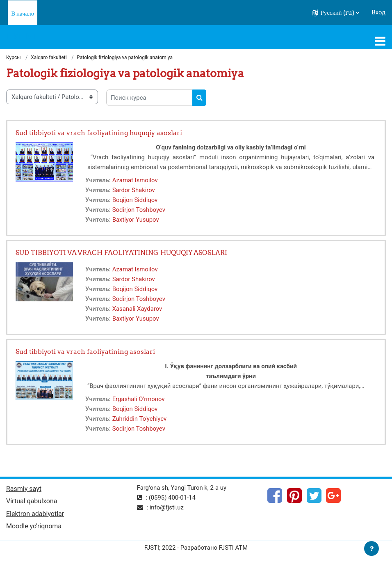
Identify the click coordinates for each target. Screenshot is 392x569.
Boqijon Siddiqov (135, 200)
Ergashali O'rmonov (139, 399)
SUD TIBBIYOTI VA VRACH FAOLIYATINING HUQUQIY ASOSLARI (121, 252)
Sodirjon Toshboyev (139, 210)
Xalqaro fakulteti (49, 57)
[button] (336, 13)
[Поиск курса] (149, 98)
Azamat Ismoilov (135, 180)
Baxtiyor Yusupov (136, 220)
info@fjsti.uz (167, 507)
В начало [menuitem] (23, 13)
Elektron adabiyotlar (35, 514)
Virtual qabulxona (32, 501)
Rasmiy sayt (24, 489)
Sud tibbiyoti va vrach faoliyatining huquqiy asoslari (99, 133)
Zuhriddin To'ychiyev (140, 419)
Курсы (14, 57)
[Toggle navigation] (380, 41)
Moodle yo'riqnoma (34, 526)
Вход (379, 12)
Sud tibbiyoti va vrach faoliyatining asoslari (85, 351)
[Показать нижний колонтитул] (371, 548)
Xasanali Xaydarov (137, 309)
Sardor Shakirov (134, 190)
